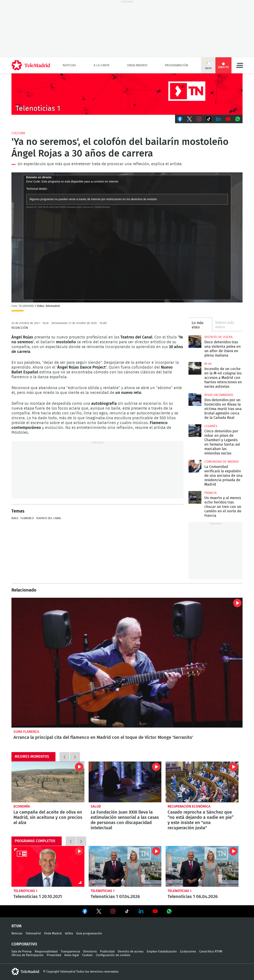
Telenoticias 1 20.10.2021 (48, 866)
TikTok (209, 119)
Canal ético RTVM (211, 952)
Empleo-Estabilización (162, 952)
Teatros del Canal (49, 518)
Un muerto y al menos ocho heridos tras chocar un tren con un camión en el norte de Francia (195, 497)
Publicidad (107, 952)
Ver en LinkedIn (141, 911)
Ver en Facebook (85, 912)
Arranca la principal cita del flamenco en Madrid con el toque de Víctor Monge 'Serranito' (127, 663)
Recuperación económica (189, 806)
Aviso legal (72, 955)
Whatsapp (238, 119)
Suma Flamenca (26, 732)
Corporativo (24, 944)
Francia (210, 493)
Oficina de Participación (28, 955)
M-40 (208, 364)
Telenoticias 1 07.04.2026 (125, 866)
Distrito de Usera (218, 337)
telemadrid (25, 972)
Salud (96, 806)
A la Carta (101, 65)
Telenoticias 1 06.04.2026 (202, 866)
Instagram (199, 119)
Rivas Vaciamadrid (219, 395)
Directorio (90, 952)
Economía (22, 806)
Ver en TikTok (127, 912)
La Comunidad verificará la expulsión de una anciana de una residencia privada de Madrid (195, 466)
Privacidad (54, 955)
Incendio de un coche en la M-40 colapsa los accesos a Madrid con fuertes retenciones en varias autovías (195, 368)
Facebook (180, 119)
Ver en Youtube (155, 911)
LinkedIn (218, 119)
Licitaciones (188, 952)
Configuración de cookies (113, 955)
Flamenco (27, 518)
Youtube (228, 119)
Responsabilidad (46, 952)
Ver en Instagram (113, 911)
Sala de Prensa (22, 952)
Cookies (87, 955)
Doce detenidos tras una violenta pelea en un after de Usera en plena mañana (195, 342)
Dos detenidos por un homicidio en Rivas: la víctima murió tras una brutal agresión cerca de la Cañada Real (195, 399)
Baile (15, 518)
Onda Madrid (137, 65)
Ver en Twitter (99, 912)
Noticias (69, 65)
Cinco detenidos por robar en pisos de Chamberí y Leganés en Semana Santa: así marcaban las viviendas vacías (195, 431)
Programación (176, 65)
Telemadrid (33, 933)
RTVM (16, 926)
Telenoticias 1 (25, 891)
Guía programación (89, 933)
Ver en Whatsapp (169, 911)
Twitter (189, 119)
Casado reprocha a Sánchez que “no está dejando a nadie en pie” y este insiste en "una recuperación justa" (202, 782)
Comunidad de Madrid (222, 462)
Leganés (211, 426)
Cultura (18, 133)
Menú (240, 65)
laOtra (69, 933)
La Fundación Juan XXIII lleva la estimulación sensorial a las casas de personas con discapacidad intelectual (125, 782)
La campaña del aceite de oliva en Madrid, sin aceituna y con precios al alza (48, 782)
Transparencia (70, 952)
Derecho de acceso (131, 952)
